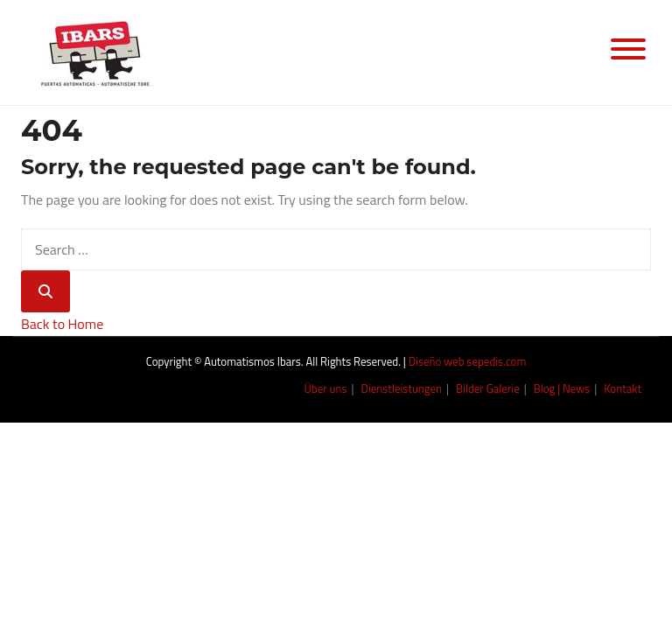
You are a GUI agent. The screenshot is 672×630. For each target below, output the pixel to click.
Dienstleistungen (402, 388)
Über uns (325, 388)
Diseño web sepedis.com (468, 361)
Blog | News (562, 388)
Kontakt (623, 388)
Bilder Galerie (488, 388)
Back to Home (62, 324)
